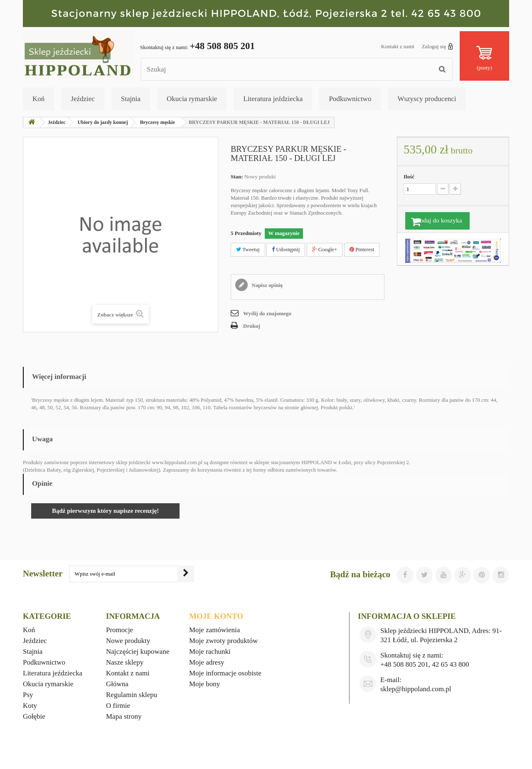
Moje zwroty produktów (223, 641)
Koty (30, 706)
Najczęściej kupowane (138, 652)
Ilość (409, 177)
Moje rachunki (210, 652)
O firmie (118, 706)
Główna (117, 684)
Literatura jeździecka (273, 99)
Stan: (237, 177)
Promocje (119, 630)
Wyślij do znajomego (267, 313)
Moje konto (216, 616)
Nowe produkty (128, 641)
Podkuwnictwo (350, 99)
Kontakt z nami (398, 46)
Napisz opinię (266, 285)
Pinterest (362, 249)
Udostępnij (286, 249)
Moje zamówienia (214, 630)
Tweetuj (248, 249)
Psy (28, 695)
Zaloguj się (437, 46)
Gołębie (34, 716)
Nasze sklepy (125, 662)
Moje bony (204, 684)
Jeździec (83, 99)
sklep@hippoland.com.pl (416, 689)
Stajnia (131, 99)
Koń (38, 99)
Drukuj (252, 326)
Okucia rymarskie (192, 99)
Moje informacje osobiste (225, 673)
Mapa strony (124, 716)
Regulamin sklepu (132, 695)
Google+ (325, 249)
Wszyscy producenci (427, 99)
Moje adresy (207, 662)
